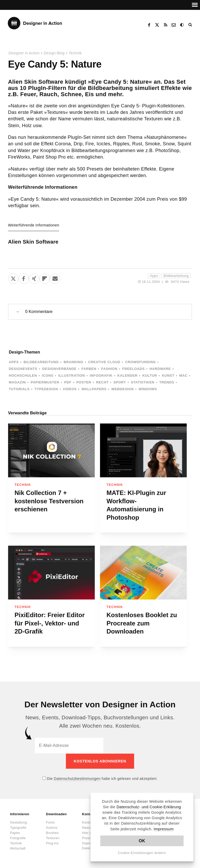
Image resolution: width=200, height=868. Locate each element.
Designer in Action (35, 23)
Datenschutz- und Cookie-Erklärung (149, 807)
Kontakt (174, 25)
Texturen (53, 838)
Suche (191, 25)
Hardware (160, 369)
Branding (73, 362)
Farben (89, 369)
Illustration (72, 376)
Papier (15, 833)
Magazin (17, 382)
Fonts (51, 822)
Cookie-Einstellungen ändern (142, 853)
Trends (167, 382)
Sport (120, 382)
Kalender (127, 376)
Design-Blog (54, 53)
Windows (148, 389)
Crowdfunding (141, 362)
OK (142, 841)
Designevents (23, 369)
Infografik (101, 376)
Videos (70, 389)
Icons (48, 376)
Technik (75, 53)
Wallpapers (94, 389)
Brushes (52, 833)
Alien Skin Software (33, 242)
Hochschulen (23, 376)
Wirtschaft (18, 848)
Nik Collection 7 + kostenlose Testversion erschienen (49, 501)
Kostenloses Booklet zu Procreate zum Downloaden (142, 623)
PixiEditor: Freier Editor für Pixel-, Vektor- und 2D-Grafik (50, 623)
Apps (154, 276)
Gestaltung (18, 822)
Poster (84, 382)
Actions (52, 827)
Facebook (149, 25)
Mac (183, 376)
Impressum (164, 829)
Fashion (109, 369)
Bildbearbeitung (176, 276)
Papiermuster (45, 382)
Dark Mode (182, 25)
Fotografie (18, 838)
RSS (166, 25)
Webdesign (123, 389)
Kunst (168, 376)
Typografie (18, 827)
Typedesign (46, 389)
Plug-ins (52, 843)
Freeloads (134, 369)
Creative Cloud (104, 362)
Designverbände (59, 369)
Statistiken (142, 382)
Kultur (150, 376)
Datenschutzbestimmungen (77, 778)
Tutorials (19, 389)
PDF (68, 382)
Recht (102, 382)
